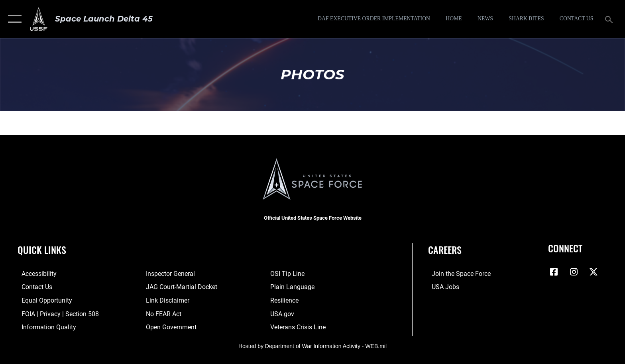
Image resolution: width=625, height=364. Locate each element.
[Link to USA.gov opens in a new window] (283, 314)
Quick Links (42, 250)
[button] (13, 19)
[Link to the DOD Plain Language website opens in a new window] (294, 287)
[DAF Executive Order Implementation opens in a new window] (374, 19)
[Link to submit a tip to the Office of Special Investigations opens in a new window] (289, 274)
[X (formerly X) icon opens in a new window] (594, 272)
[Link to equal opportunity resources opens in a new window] (43, 300)
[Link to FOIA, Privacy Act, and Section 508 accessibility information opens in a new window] (56, 314)
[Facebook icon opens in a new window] (554, 272)
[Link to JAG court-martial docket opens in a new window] (180, 287)
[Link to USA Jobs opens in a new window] (442, 287)
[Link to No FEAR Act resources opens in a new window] (162, 314)
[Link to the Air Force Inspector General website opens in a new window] (169, 274)
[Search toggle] (610, 19)
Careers (445, 250)
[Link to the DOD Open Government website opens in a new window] (170, 327)
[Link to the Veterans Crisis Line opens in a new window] (299, 327)
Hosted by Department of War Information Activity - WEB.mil (312, 346)
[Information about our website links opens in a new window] (166, 300)
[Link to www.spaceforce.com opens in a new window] (458, 274)
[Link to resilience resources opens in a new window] (286, 300)
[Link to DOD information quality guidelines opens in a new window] (45, 327)
